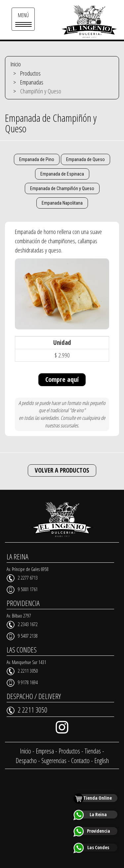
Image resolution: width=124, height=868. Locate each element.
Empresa (45, 751)
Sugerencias (54, 761)
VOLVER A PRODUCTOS (62, 470)
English (102, 761)
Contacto (80, 761)
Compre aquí (62, 379)
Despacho (26, 761)
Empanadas (32, 82)
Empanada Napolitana (62, 203)
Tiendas (93, 751)
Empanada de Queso (85, 159)
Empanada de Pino (37, 159)
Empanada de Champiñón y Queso (62, 188)
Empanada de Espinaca (62, 174)
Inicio (16, 64)
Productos (30, 73)
